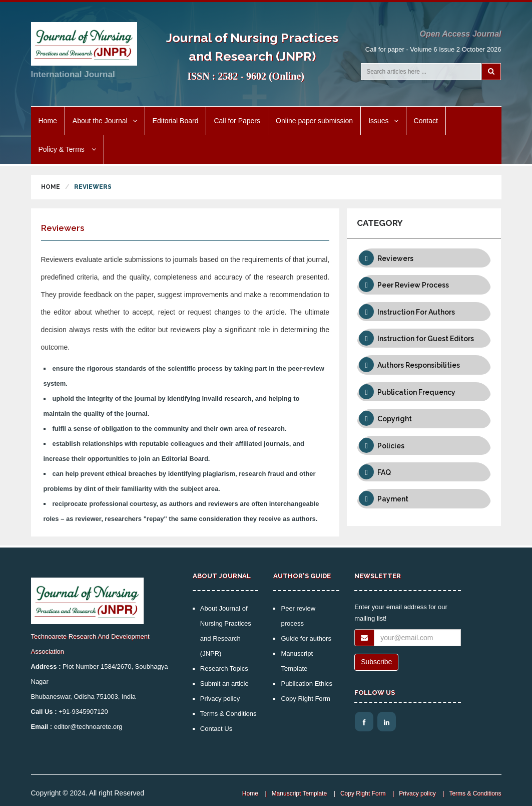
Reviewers (395, 258)
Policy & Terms (67, 149)
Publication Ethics (307, 684)
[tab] (424, 258)
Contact (426, 121)
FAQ (384, 472)
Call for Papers (237, 121)
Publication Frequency (416, 392)
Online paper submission (314, 121)
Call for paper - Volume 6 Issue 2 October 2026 (433, 49)
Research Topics (224, 668)
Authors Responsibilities (419, 365)
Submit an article (224, 684)
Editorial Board (176, 121)
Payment (393, 499)
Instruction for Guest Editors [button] (426, 339)
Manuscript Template (300, 793)
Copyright (395, 419)
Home (48, 121)
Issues (383, 121)
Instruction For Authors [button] (416, 312)
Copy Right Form (305, 699)
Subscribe (376, 662)
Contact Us (216, 729)
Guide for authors (306, 638)
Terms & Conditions (228, 714)
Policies (391, 446)
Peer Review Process (413, 285)
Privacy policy (220, 699)
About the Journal (105, 121)
